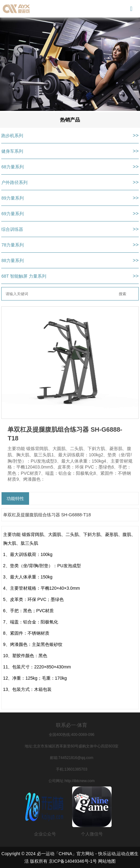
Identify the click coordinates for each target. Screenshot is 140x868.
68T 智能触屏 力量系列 (24, 276)
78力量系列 (12, 245)
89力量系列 (12, 198)
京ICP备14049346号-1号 (73, 861)
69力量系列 (12, 214)
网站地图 (107, 861)
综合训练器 (12, 229)
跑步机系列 (12, 136)
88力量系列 (12, 260)
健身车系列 (12, 151)
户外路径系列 (14, 182)
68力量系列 (12, 167)
